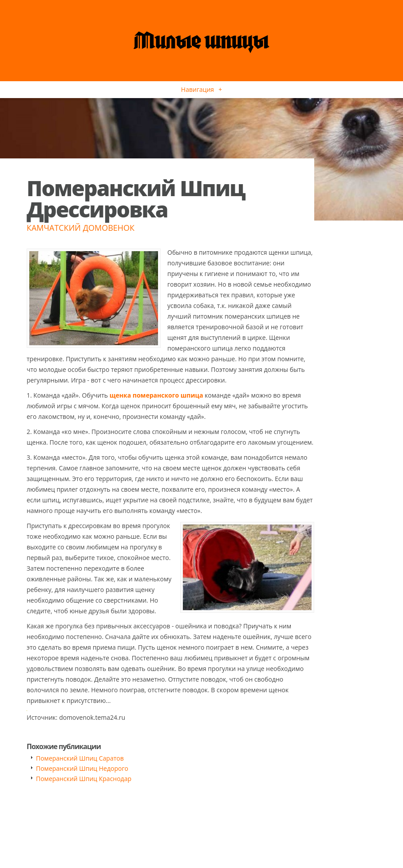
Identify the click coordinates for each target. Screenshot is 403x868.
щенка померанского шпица (156, 395)
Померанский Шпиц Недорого (82, 768)
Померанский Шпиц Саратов (80, 758)
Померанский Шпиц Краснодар (84, 779)
